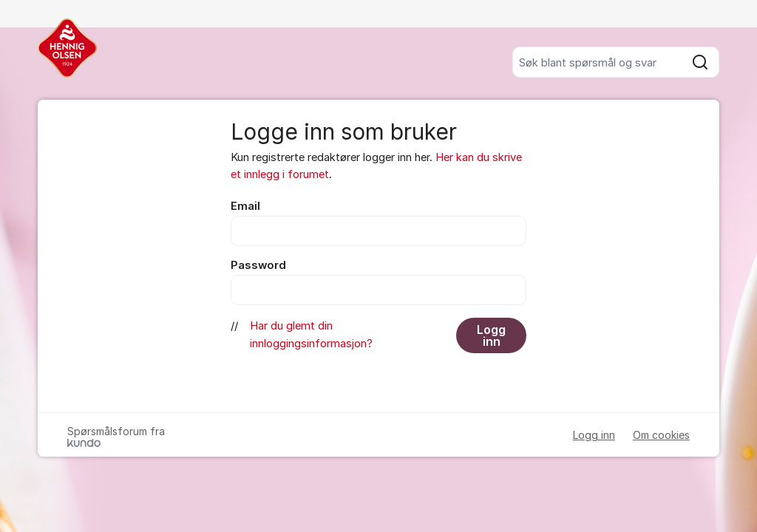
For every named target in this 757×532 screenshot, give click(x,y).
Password (258, 265)
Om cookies (661, 435)
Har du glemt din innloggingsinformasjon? (311, 334)
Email (245, 206)
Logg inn (491, 335)
